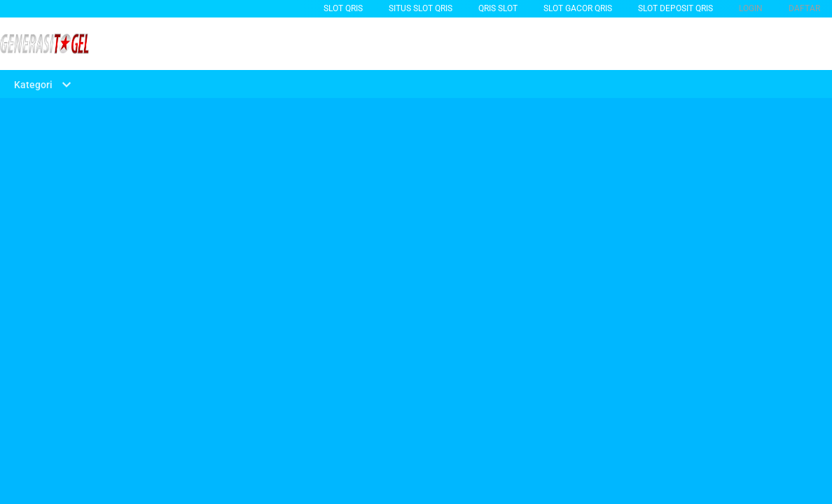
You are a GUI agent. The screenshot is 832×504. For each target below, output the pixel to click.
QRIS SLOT (498, 8)
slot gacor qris (578, 8)
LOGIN (751, 8)
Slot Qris (343, 8)
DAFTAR (804, 8)
